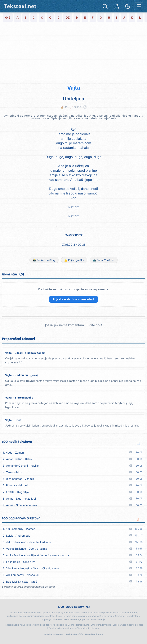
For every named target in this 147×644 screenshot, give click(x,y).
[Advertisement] (73, 51)
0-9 (8, 18)
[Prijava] (117, 6)
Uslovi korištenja (94, 634)
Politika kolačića (75, 634)
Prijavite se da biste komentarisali (73, 299)
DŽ (68, 18)
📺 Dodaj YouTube (104, 260)
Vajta (74, 88)
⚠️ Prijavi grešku (74, 260)
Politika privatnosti (54, 634)
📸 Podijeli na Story (44, 260)
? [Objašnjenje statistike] (85, 107)
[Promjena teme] (128, 6)
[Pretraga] (105, 6)
